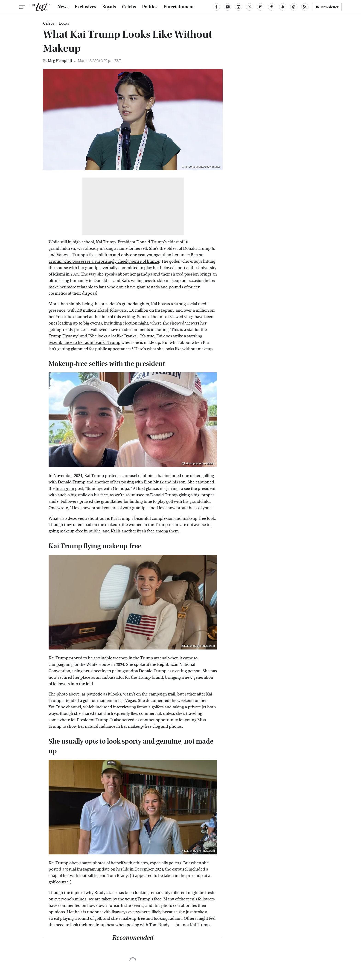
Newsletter (327, 7)
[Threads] (294, 7)
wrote (63, 508)
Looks (64, 23)
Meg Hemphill (60, 61)
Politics (150, 7)
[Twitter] (250, 7)
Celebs (129, 7)
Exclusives (85, 7)
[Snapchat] (283, 7)
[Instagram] (239, 7)
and (84, 336)
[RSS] (305, 7)
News (63, 7)
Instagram (65, 489)
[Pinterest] (272, 7)
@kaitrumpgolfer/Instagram (198, 463)
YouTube (57, 707)
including (160, 330)
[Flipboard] (261, 7)
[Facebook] (216, 7)
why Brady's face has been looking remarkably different (136, 893)
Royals (109, 7)
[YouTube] (227, 7)
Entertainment (179, 7)
